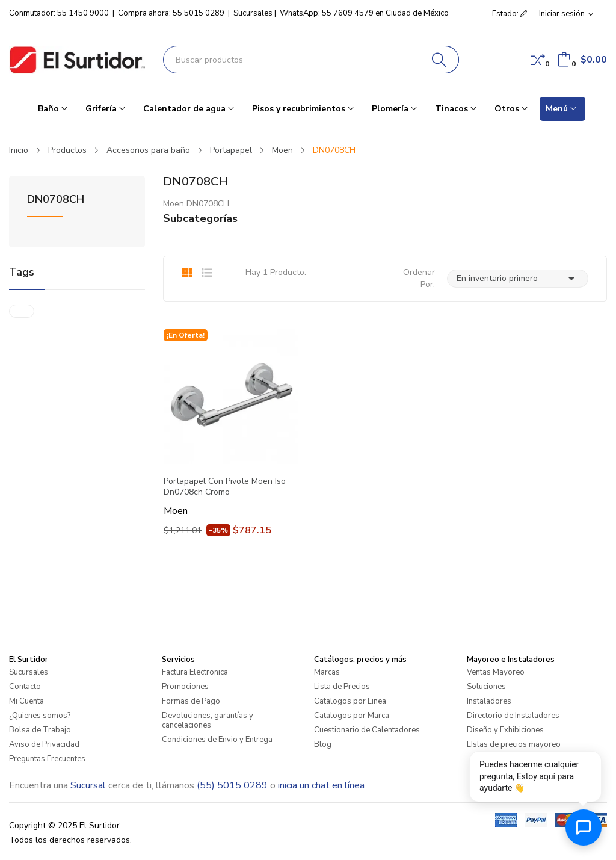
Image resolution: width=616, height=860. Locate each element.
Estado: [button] (510, 14)
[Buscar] (439, 60)
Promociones (185, 687)
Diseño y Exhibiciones (505, 730)
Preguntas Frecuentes (47, 759)
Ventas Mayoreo (496, 672)
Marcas (327, 672)
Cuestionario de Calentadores (367, 730)
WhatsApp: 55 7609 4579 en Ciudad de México (364, 13)
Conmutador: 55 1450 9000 (59, 13)
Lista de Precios (342, 687)
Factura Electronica (195, 672)
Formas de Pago (191, 701)
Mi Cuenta (26, 701)
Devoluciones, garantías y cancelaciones (208, 720)
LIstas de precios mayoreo (514, 744)
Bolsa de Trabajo (40, 730)
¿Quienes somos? (40, 716)
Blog (323, 744)
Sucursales (253, 13)
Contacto (25, 687)
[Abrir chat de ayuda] (584, 828)
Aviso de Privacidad (44, 744)
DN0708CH (56, 200)
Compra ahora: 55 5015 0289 (171, 13)
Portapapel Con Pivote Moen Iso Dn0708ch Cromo (225, 487)
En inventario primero (518, 279)
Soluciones (486, 687)
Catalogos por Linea (350, 701)
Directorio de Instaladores (513, 716)
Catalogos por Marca (352, 716)
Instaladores (489, 701)
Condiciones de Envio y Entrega (217, 740)
